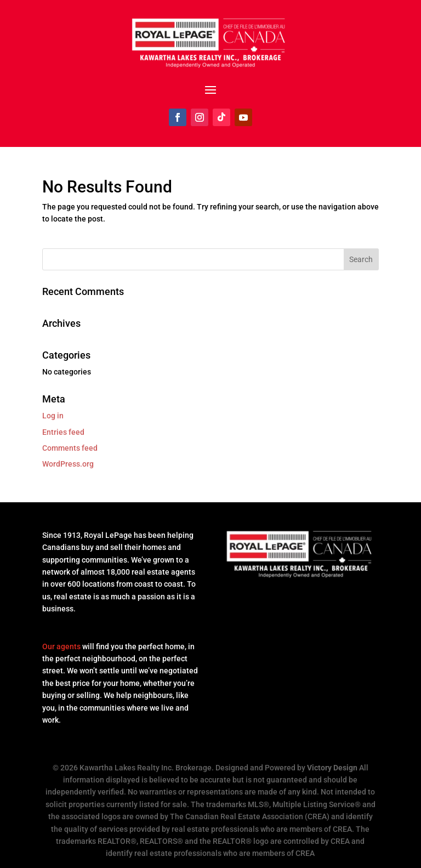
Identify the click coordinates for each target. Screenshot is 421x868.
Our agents (61, 646)
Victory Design (332, 768)
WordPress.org (68, 464)
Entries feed (63, 432)
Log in (53, 416)
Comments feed (70, 448)
